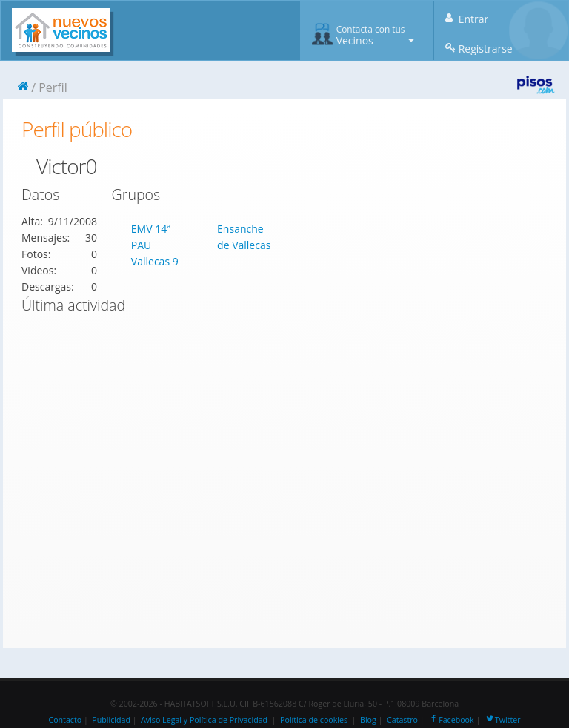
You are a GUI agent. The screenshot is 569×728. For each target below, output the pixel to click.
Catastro (402, 720)
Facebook (451, 720)
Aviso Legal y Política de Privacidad (204, 720)
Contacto (65, 720)
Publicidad (111, 720)
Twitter (503, 720)
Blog (368, 720)
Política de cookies (314, 720)
